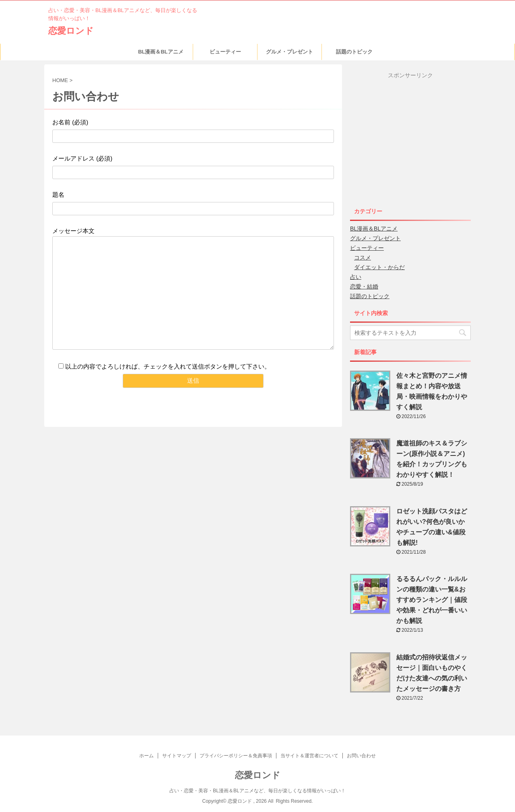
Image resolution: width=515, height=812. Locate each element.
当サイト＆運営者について (309, 756)
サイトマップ (177, 756)
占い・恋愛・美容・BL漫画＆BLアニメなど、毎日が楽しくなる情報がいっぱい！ (257, 791)
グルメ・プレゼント (289, 52)
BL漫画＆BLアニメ (161, 52)
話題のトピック (354, 52)
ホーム (146, 756)
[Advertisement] (418, 136)
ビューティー (225, 52)
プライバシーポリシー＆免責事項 (236, 756)
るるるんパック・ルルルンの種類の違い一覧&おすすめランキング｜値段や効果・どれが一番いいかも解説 (432, 600)
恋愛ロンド (71, 31)
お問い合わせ (361, 756)
